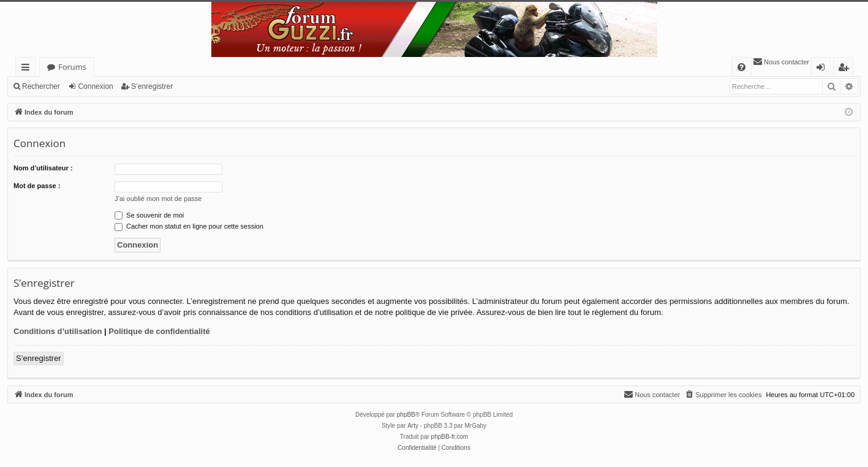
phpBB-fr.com (450, 437)
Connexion (95, 86)
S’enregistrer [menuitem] (846, 69)
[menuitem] (742, 67)
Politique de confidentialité (159, 331)
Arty (413, 426)
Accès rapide (28, 69)
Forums (72, 67)
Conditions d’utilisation (58, 331)
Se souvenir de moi (149, 215)
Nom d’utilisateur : (43, 168)
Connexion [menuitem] (823, 69)
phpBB (406, 415)
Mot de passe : (37, 186)
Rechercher (41, 86)
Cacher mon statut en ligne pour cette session (189, 226)
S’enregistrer (152, 86)
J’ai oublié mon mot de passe (158, 199)
